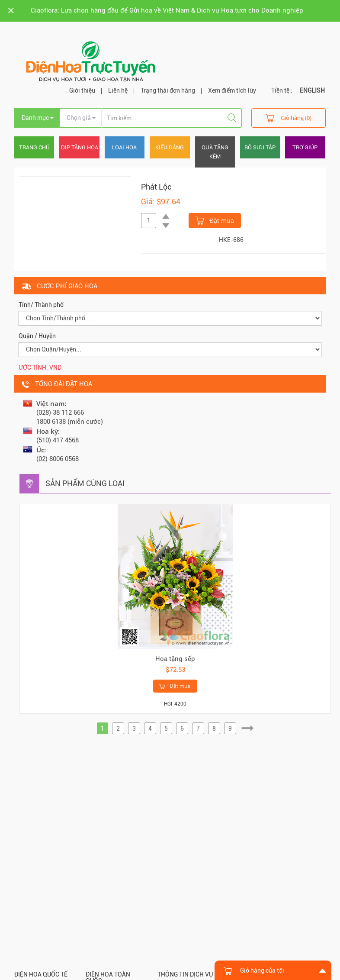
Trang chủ (34, 147)
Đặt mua (215, 220)
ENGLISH (312, 90)
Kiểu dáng (170, 147)
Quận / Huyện (37, 336)
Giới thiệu (82, 90)
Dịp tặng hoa (80, 147)
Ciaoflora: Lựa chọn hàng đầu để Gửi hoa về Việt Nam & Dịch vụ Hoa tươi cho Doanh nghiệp (167, 10)
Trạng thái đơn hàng (168, 90)
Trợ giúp (305, 147)
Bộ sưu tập (260, 147)
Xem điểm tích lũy (232, 90)
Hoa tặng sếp (175, 659)
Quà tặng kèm (215, 152)
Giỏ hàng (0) (289, 118)
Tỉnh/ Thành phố (41, 305)
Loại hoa (124, 147)
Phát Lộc (156, 187)
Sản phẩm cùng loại (85, 483)
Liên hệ (118, 90)
